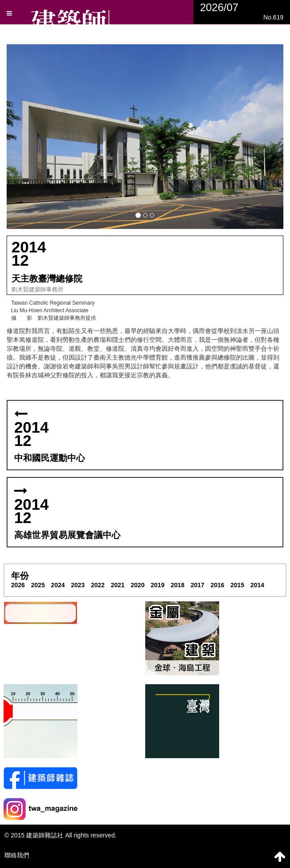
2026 (18, 585)
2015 (238, 585)
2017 (197, 585)
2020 (137, 585)
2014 (257, 585)
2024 (58, 585)
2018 (177, 585)
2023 (78, 585)
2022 (98, 585)
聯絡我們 (17, 855)
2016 (217, 585)
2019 (157, 585)
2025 (38, 585)
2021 (118, 585)
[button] (145, 137)
